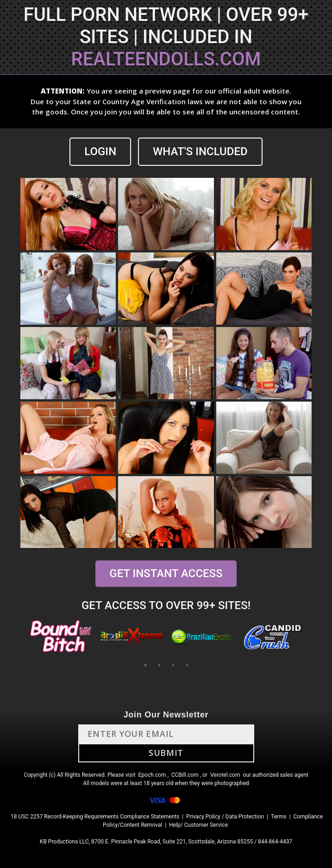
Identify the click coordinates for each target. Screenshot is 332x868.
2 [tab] (159, 665)
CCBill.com (185, 775)
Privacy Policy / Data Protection (225, 817)
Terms (279, 817)
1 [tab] (145, 665)
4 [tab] (187, 665)
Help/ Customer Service (198, 825)
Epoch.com (152, 775)
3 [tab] (173, 665)
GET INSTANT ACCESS (166, 573)
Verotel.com (225, 775)
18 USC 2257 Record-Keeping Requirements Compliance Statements (95, 817)
